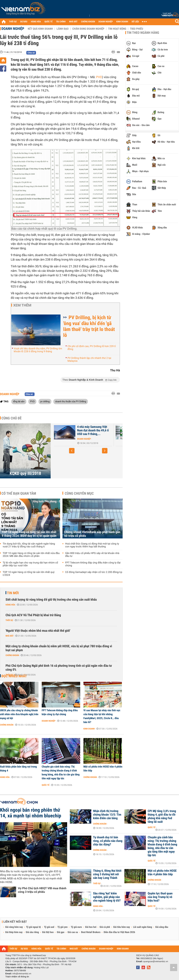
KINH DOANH (122, 22)
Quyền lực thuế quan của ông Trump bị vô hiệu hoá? (160, 897)
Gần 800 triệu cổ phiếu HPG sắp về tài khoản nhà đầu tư (92, 555)
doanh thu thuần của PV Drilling (71, 401)
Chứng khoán (12, 655)
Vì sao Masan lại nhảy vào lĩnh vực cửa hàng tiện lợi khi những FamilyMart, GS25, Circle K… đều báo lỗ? (102, 716)
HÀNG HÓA (36, 22)
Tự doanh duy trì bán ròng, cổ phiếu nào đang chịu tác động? (108, 841)
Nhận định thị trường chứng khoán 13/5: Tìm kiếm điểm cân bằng (107, 815)
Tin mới (13, 593)
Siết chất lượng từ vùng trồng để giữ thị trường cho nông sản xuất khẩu (51, 600)
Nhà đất (10, 636)
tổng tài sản (19, 401)
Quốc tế (46, 785)
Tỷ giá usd (49, 927)
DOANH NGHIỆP (106, 22)
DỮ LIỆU (135, 22)
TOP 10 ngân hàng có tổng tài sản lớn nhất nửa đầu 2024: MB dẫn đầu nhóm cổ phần (31, 555)
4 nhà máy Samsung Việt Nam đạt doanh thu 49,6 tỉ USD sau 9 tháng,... (93, 430)
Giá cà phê (105, 927)
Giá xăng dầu (162, 927)
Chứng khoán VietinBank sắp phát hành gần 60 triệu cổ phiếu (92, 534)
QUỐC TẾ (48, 22)
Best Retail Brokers (91, 932)
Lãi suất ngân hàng (143, 927)
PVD (99, 77)
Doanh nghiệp (13, 29)
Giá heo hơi (91, 927)
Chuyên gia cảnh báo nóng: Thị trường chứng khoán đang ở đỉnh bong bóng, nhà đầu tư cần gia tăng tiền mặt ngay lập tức (61, 773)
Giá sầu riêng (32, 932)
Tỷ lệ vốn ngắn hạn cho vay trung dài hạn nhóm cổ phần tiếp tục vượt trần (30, 564)
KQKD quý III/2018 (25, 473)
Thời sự (9, 620)
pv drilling (45, 401)
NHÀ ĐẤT (73, 22)
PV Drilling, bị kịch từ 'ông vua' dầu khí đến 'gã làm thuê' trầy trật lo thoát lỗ (89, 326)
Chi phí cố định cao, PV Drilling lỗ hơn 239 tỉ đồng (92, 348)
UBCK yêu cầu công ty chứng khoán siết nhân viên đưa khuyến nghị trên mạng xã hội (19, 714)
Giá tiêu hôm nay (122, 927)
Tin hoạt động (117, 29)
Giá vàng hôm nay (14, 927)
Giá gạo (61, 932)
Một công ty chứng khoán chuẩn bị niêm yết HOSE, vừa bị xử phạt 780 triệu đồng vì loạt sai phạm (59, 648)
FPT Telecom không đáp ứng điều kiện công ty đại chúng (93, 564)
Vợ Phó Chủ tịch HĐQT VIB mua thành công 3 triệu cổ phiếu (42, 890)
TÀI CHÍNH (61, 22)
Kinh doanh (89, 729)
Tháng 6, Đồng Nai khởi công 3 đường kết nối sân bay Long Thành (107, 874)
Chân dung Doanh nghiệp (88, 29)
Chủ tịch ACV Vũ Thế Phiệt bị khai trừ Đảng (33, 615)
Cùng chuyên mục (79, 493)
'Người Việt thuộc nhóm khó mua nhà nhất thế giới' (38, 631)
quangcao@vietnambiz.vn (156, 961)
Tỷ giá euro (76, 927)
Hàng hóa (10, 605)
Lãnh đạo (63, 29)
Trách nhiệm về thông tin (17, 977)
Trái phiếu (136, 29)
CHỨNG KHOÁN (88, 22)
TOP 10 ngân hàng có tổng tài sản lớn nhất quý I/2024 (29, 574)
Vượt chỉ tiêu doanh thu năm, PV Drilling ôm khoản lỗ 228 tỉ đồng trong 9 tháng (38, 350)
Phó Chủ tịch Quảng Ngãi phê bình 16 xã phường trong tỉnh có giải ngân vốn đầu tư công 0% (59, 668)
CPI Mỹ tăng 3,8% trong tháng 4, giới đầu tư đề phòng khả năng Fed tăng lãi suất (162, 816)
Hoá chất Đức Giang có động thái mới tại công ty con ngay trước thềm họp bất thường (92, 545)
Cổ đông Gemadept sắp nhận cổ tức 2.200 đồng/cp (94, 572)
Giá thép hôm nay (14, 932)
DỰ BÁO (24, 22)
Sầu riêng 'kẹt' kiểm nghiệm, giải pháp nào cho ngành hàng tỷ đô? (107, 897)
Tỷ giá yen (63, 927)
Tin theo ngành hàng (143, 33)
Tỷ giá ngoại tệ (33, 927)
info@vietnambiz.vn (22, 974)
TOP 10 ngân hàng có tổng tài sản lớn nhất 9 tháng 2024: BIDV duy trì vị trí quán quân (29, 534)
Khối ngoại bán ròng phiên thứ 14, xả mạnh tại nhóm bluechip (31, 813)
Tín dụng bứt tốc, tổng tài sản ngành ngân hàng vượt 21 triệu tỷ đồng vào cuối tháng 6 (29, 545)
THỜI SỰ (13, 22)
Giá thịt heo (48, 932)
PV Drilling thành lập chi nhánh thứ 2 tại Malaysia (89, 360)
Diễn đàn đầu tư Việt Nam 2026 (119, 932)
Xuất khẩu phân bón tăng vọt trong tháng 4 (18, 769)
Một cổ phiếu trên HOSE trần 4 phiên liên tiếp (103, 769)
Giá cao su (73, 932)
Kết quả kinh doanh (40, 29)
